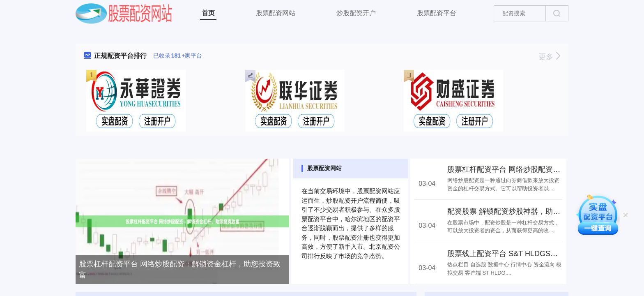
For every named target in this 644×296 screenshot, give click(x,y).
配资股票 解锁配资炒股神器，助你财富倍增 (519, 211)
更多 (549, 57)
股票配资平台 (437, 13)
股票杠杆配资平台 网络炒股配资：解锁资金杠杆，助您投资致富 (180, 269)
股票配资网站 (276, 13)
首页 (208, 13)
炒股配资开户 (356, 13)
